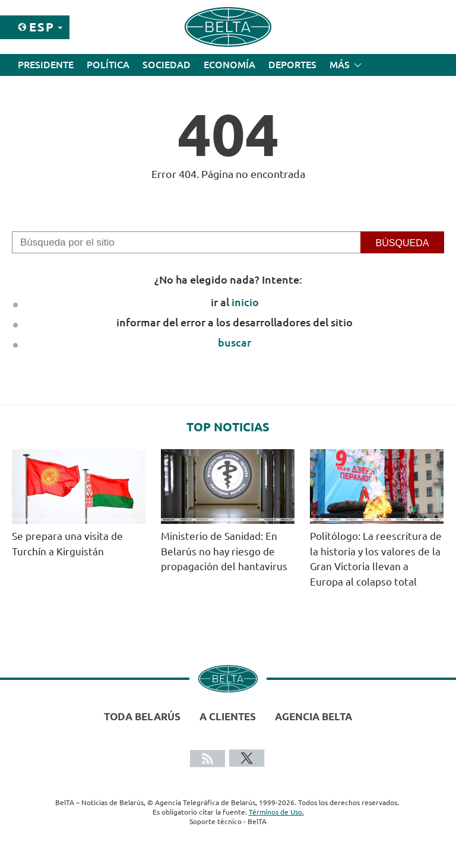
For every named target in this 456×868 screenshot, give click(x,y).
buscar (235, 342)
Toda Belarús (142, 716)
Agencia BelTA (313, 716)
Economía (229, 65)
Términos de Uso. (276, 812)
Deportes (292, 65)
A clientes (228, 716)
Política (108, 65)
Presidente (46, 65)
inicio (245, 302)
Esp (42, 27)
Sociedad (167, 65)
